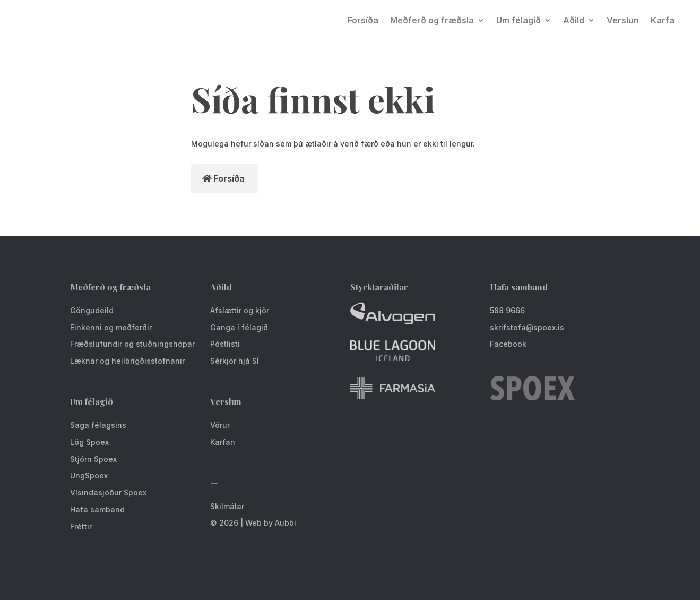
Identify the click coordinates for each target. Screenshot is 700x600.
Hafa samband (97, 509)
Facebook (508, 344)
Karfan (223, 442)
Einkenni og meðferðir (111, 327)
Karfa (663, 20)
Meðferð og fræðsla (432, 20)
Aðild (574, 20)
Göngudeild (92, 310)
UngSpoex (89, 475)
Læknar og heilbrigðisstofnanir (127, 361)
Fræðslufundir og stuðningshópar (132, 344)
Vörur (220, 425)
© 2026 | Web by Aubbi (253, 523)
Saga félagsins (98, 425)
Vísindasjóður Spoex (108, 492)
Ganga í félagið (239, 327)
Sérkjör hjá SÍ (235, 361)
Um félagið (518, 20)
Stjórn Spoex (93, 459)
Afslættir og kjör (240, 310)
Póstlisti (225, 344)
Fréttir (81, 526)
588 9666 (507, 310)
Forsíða (363, 20)
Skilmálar (227, 506)
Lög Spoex (89, 442)
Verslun (623, 20)
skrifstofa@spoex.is (527, 327)
